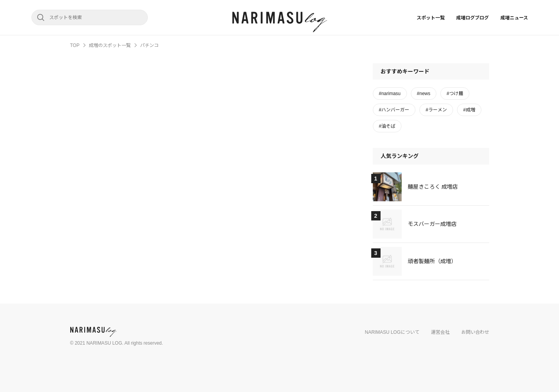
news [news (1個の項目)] (425, 94)
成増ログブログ (472, 18)
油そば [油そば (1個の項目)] (388, 126)
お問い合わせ (475, 332)
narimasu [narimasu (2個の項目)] (391, 94)
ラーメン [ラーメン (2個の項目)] (438, 110)
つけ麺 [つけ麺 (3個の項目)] (456, 94)
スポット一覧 (431, 18)
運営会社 (440, 332)
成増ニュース (514, 18)
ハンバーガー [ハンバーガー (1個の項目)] (395, 110)
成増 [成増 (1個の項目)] (471, 110)
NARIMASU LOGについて (392, 332)
